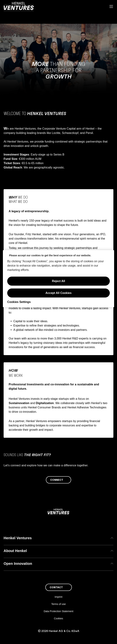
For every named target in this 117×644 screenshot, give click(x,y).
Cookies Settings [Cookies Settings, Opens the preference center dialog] (19, 302)
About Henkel (58, 551)
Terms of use (58, 604)
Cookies (59, 618)
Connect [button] (57, 480)
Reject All (58, 281)
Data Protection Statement (58, 611)
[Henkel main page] (19, 6)
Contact (56, 587)
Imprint (59, 597)
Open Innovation (58, 564)
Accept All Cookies (58, 293)
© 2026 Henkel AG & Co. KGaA (59, 631)
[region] (58, 279)
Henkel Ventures (58, 538)
